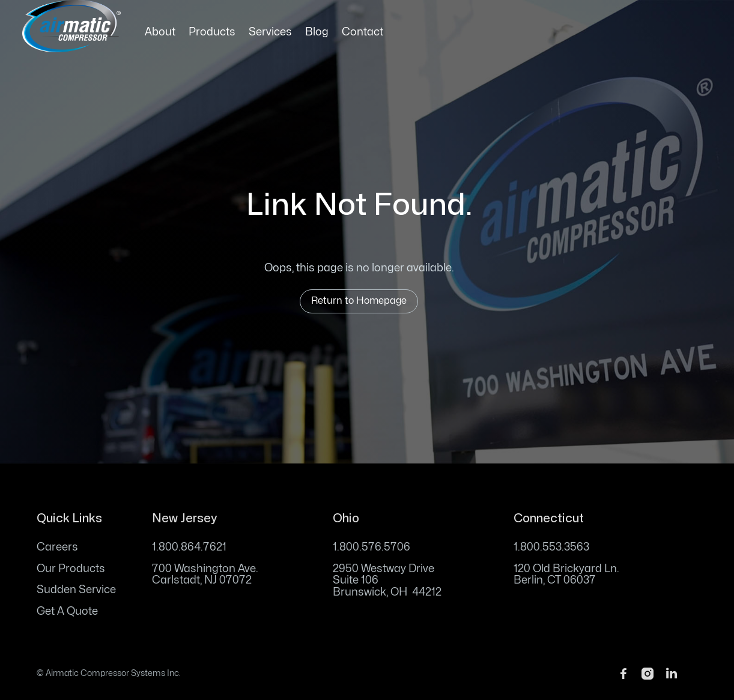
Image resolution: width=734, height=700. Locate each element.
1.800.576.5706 (372, 547)
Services (270, 32)
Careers (57, 547)
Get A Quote (67, 611)
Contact (362, 32)
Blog (317, 32)
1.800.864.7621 (189, 547)
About (160, 32)
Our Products (71, 569)
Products (212, 32)
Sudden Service (76, 590)
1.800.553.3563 (551, 547)
